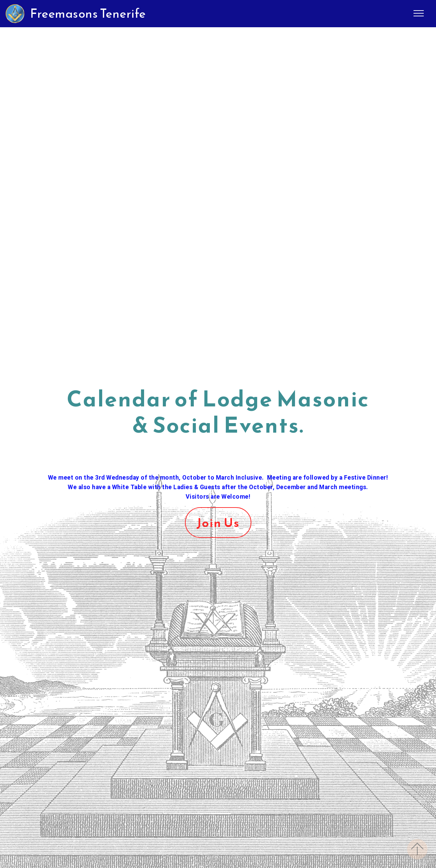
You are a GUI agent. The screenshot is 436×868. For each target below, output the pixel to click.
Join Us (218, 523)
